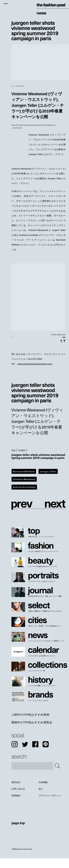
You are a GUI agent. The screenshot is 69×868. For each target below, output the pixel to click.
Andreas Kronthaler (24, 497)
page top (18, 832)
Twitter (25, 754)
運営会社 (16, 792)
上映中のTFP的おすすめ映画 (30, 724)
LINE (46, 754)
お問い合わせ (18, 799)
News (41, 13)
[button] (52, 342)
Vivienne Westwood (24, 489)
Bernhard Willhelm (24, 481)
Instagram (15, 754)
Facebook (35, 754)
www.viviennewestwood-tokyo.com (35, 374)
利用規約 (16, 805)
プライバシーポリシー (50, 805)
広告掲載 (43, 792)
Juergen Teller (48, 481)
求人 (41, 799)
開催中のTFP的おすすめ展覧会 (32, 732)
